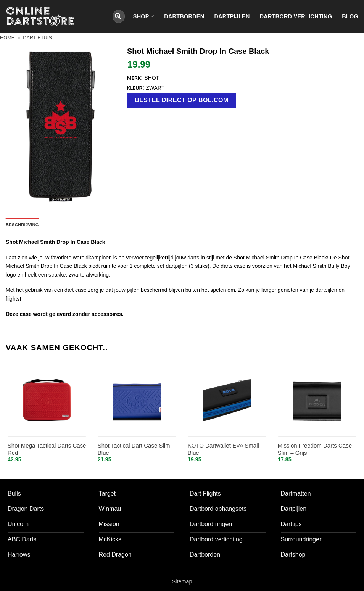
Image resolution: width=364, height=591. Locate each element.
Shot (152, 78)
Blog (350, 16)
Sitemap (182, 581)
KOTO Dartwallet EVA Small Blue (223, 449)
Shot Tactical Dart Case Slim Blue (134, 449)
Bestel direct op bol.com (182, 100)
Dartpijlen (232, 16)
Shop (144, 16)
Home (7, 38)
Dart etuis (37, 38)
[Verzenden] (118, 16)
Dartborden (184, 16)
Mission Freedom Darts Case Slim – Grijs (315, 449)
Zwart (155, 88)
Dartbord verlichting (296, 16)
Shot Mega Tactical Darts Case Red (47, 449)
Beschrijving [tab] (22, 225)
